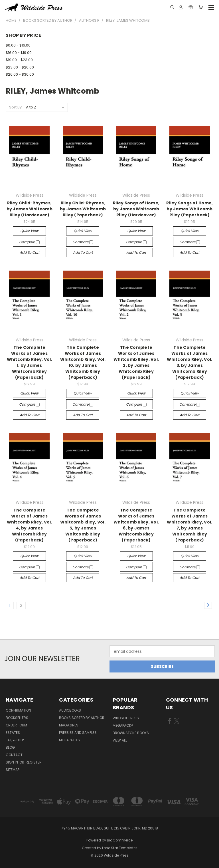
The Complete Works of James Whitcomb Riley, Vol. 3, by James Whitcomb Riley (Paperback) (189, 362)
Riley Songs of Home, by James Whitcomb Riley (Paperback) (189, 209)
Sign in (12, 762)
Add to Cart (30, 252)
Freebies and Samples (78, 733)
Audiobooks (70, 710)
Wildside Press (126, 718)
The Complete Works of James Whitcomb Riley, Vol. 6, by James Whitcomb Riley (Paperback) (136, 525)
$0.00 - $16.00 (18, 45)
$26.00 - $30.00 (20, 74)
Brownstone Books (131, 733)
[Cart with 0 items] (201, 7)
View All (120, 740)
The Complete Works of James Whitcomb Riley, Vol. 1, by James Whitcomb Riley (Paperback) (30, 362)
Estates (13, 733)
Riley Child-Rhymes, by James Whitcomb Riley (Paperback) (83, 209)
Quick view (29, 231)
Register (34, 762)
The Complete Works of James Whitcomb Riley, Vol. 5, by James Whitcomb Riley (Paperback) (83, 525)
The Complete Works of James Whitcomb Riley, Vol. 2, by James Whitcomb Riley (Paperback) (136, 362)
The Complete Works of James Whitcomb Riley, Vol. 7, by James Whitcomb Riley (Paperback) (189, 525)
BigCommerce (120, 840)
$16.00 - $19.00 (19, 53)
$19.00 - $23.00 (19, 60)
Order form (16, 725)
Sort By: (16, 107)
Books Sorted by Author (82, 718)
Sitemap (13, 770)
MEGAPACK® (123, 725)
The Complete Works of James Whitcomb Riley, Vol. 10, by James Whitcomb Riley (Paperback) (83, 362)
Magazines (69, 725)
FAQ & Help (15, 740)
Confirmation (18, 710)
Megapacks (69, 740)
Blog (10, 747)
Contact (14, 755)
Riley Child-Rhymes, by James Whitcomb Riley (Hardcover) (30, 209)
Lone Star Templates (120, 848)
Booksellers (17, 718)
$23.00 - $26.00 (20, 67)
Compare (29, 242)
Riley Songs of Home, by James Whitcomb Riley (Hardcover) (136, 209)
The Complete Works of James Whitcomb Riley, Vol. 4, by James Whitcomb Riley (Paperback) (30, 525)
